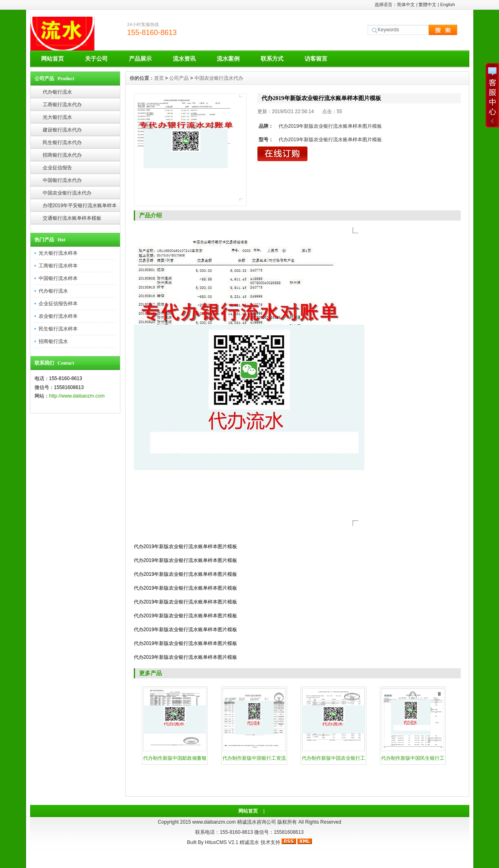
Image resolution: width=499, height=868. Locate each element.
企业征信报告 (57, 168)
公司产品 (179, 78)
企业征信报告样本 (58, 304)
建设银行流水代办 (62, 130)
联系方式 (272, 59)
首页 (159, 78)
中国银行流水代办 (62, 180)
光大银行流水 (57, 117)
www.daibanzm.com (214, 822)
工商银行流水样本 (58, 266)
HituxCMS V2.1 (222, 842)
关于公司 (96, 59)
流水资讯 (184, 59)
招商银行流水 (53, 341)
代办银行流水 (57, 92)
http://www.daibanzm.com (77, 396)
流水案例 (228, 59)
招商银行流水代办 (62, 155)
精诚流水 (249, 842)
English (447, 4)
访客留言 (316, 59)
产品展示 (140, 59)
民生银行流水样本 (58, 329)
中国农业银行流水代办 (67, 193)
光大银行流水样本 (58, 253)
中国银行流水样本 (58, 278)
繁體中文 (427, 4)
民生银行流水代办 (62, 142)
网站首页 (52, 59)
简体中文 (406, 4)
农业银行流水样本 (58, 316)
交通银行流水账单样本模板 (72, 218)
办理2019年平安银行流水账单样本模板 (80, 207)
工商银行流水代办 (62, 105)
